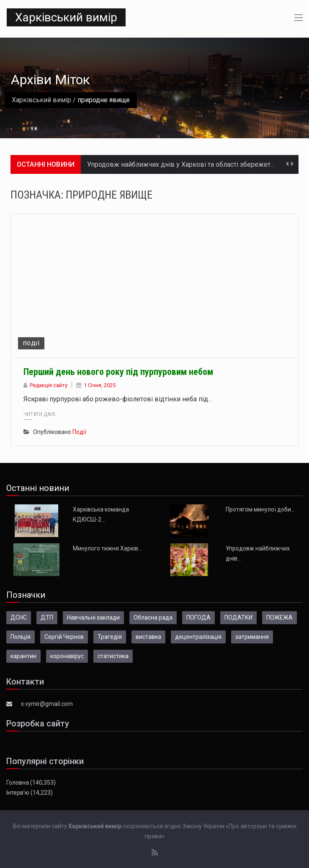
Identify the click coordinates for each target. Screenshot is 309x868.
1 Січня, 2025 (100, 385)
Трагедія (110, 637)
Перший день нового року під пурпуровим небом (118, 372)
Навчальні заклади (93, 617)
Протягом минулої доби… (260, 509)
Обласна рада (153, 617)
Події (31, 343)
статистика (113, 656)
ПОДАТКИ (238, 617)
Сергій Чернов (64, 637)
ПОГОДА (198, 617)
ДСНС (19, 617)
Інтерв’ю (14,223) (30, 793)
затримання (252, 637)
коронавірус (67, 656)
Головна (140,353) (31, 783)
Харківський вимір (66, 17)
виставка (148, 637)
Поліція (21, 637)
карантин (23, 656)
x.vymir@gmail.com (47, 704)
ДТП (47, 617)
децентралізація (198, 637)
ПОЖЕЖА (279, 617)
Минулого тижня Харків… (107, 548)
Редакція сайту (49, 385)
